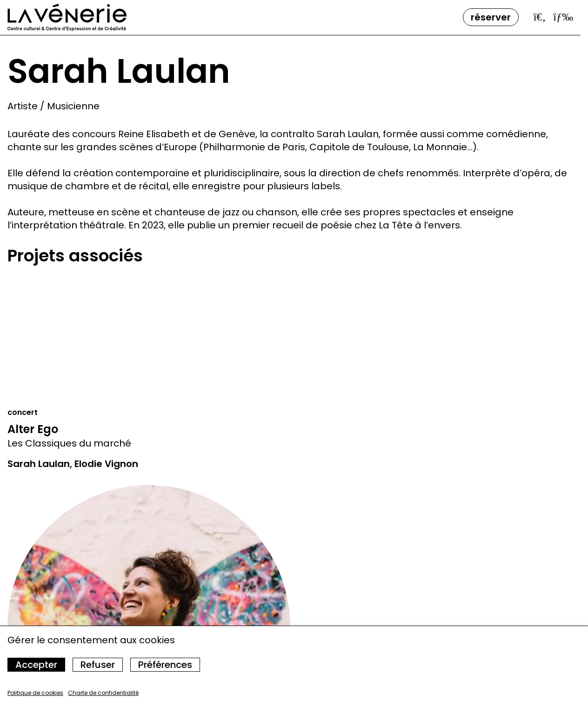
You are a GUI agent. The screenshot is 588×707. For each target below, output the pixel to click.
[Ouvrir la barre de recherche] (540, 17)
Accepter (36, 665)
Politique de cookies (35, 693)
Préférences (165, 665)
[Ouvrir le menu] (563, 17)
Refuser (98, 665)
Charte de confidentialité (103, 693)
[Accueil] (67, 17)
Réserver (491, 17)
